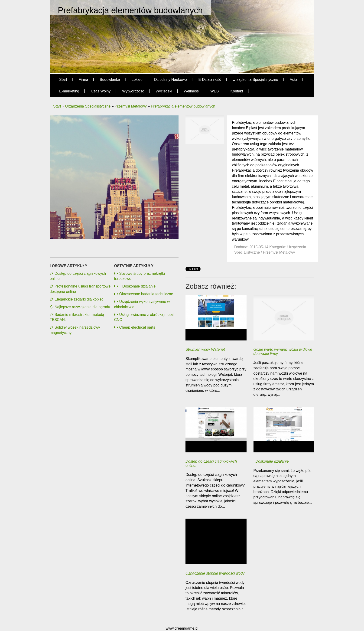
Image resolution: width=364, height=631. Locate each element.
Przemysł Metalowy (131, 106)
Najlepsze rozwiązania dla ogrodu (82, 307)
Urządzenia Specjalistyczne (88, 106)
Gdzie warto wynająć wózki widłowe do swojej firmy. (283, 351)
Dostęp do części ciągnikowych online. (211, 463)
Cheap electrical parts (136, 327)
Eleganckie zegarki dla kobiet (79, 299)
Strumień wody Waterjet (205, 349)
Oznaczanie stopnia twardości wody (215, 573)
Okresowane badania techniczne (145, 294)
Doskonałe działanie (136, 286)
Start (57, 106)
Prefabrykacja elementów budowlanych (183, 106)
